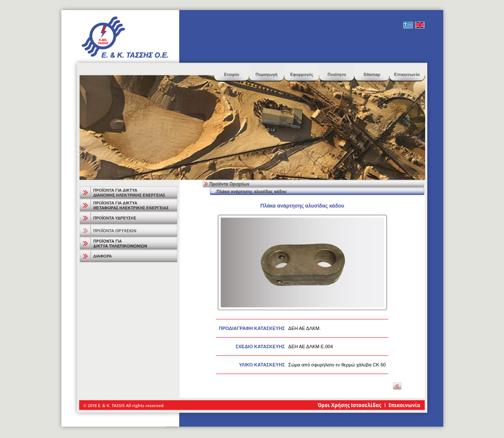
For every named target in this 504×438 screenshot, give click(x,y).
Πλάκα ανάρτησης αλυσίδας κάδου (252, 192)
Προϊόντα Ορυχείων (229, 184)
